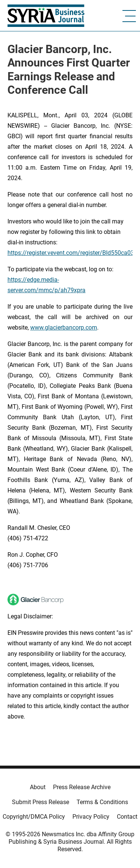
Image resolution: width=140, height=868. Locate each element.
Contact (127, 817)
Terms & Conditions (102, 802)
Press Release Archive (82, 787)
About (38, 787)
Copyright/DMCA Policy (34, 817)
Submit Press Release (41, 802)
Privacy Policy (91, 817)
